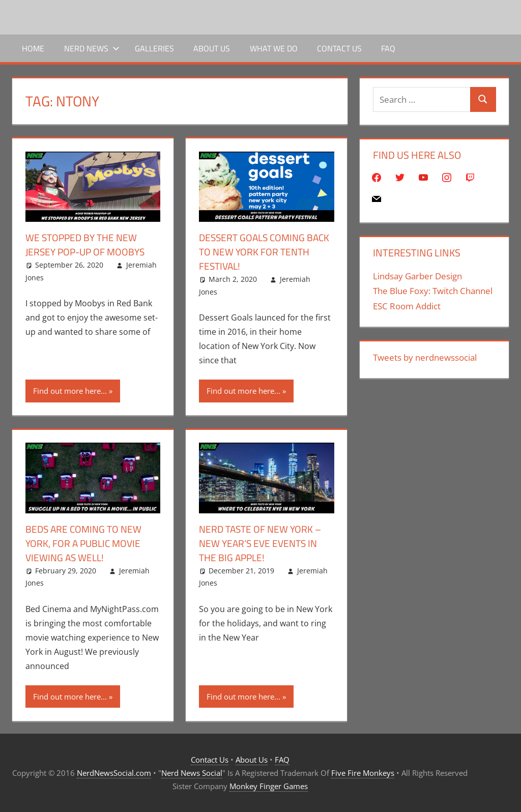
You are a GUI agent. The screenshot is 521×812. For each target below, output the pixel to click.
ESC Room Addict (407, 306)
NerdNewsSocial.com (114, 773)
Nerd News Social (192, 773)
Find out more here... (70, 391)
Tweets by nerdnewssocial (425, 357)
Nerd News (92, 48)
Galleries (154, 48)
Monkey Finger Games (269, 786)
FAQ (388, 48)
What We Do (274, 48)
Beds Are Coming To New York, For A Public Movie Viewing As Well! (86, 543)
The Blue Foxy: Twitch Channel (433, 291)
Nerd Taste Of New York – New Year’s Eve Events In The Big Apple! (263, 543)
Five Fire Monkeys (363, 773)
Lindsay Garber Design (417, 276)
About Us (212, 48)
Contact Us (339, 48)
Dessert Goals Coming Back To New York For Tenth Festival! (254, 252)
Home (33, 48)
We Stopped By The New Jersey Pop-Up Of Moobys (88, 244)
